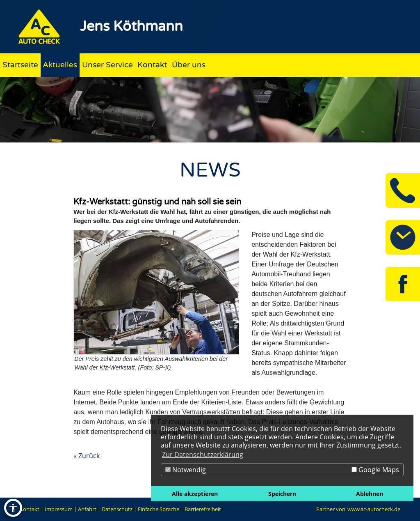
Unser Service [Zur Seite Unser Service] (107, 65)
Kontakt (30, 509)
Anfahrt (87, 509)
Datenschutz (117, 509)
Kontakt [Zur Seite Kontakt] (152, 65)
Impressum (59, 509)
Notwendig (186, 470)
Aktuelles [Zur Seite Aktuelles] (60, 65)
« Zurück (87, 456)
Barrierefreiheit (203, 509)
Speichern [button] (282, 494)
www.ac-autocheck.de (374, 509)
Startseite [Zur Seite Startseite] (20, 65)
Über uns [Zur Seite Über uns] (189, 65)
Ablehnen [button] (370, 494)
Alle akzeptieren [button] (195, 494)
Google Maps (375, 470)
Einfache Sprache (159, 509)
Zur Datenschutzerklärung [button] (203, 454)
